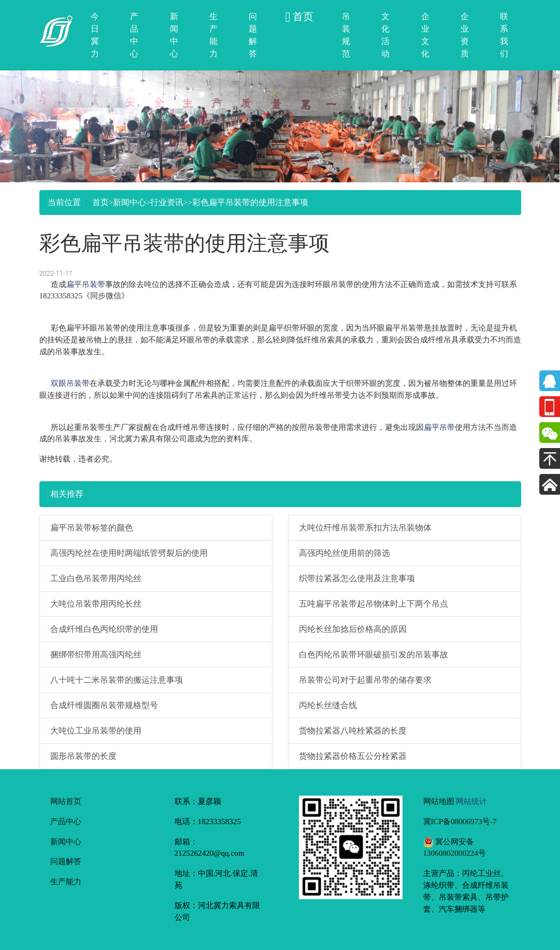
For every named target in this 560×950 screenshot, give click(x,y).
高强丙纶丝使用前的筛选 (344, 553)
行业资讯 (167, 202)
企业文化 (425, 35)
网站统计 (471, 801)
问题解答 (253, 35)
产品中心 (134, 35)
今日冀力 (95, 35)
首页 (100, 202)
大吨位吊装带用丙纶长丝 (96, 604)
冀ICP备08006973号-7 (460, 821)
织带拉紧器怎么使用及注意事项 (357, 578)
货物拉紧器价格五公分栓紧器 (353, 756)
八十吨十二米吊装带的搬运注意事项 (117, 680)
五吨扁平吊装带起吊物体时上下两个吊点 (374, 604)
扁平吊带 (439, 427)
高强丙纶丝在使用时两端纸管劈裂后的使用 (129, 553)
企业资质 (465, 35)
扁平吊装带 (86, 284)
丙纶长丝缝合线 (328, 705)
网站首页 (66, 801)
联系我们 (504, 35)
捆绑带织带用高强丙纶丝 (96, 654)
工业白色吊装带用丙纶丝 (96, 578)
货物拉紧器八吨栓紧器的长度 (353, 731)
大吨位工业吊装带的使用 (96, 731)
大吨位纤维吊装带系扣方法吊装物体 (365, 528)
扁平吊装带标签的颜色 (92, 528)
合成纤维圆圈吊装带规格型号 (104, 705)
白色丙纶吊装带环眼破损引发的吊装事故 (374, 654)
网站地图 (439, 801)
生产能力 (213, 35)
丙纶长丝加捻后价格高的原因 (353, 629)
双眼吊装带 (70, 383)
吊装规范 (346, 35)
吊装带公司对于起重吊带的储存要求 (365, 680)
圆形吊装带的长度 (83, 756)
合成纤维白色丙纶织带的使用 (104, 629)
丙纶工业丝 (482, 873)
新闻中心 (174, 35)
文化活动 (385, 35)
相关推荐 (67, 494)
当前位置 (64, 202)
